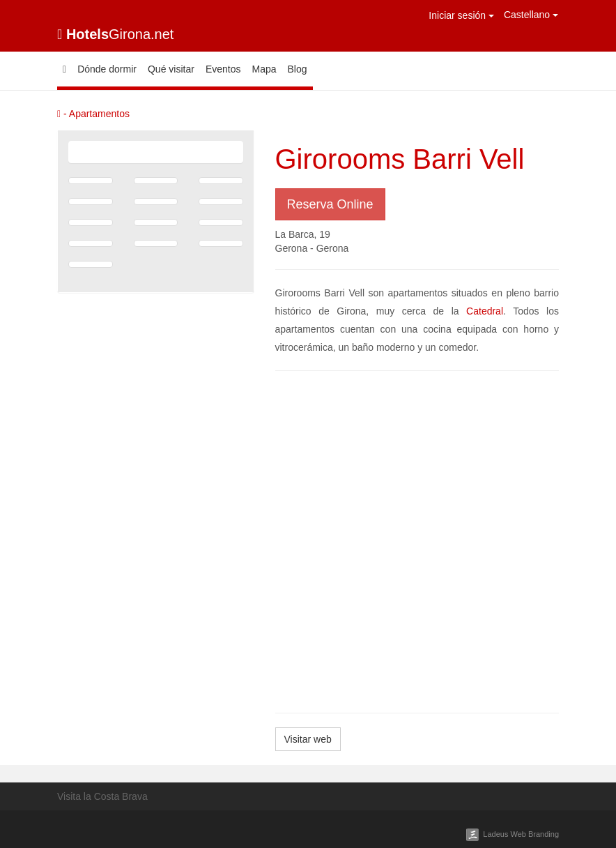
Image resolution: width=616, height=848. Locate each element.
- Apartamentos (93, 114)
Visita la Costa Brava (102, 796)
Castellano (531, 15)
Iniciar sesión (461, 15)
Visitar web (308, 739)
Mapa (264, 69)
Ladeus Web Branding (521, 834)
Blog (298, 69)
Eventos (223, 69)
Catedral (485, 311)
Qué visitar (171, 69)
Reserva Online (330, 204)
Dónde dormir (107, 69)
